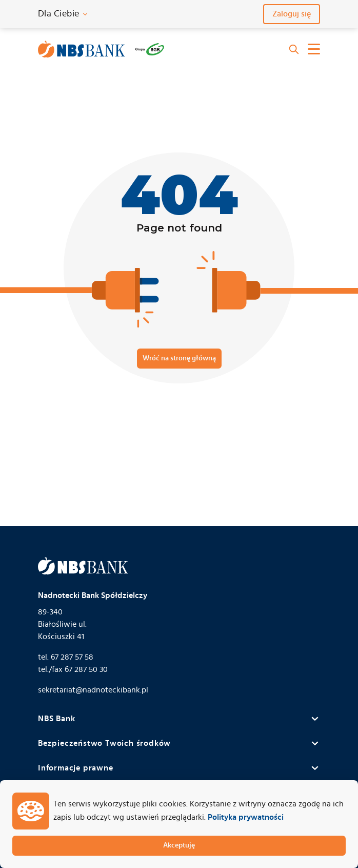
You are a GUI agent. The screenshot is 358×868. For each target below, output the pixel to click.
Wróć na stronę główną (179, 358)
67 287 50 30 (86, 669)
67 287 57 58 (72, 657)
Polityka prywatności (246, 817)
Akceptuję (179, 845)
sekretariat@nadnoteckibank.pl (93, 690)
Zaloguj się (292, 14)
